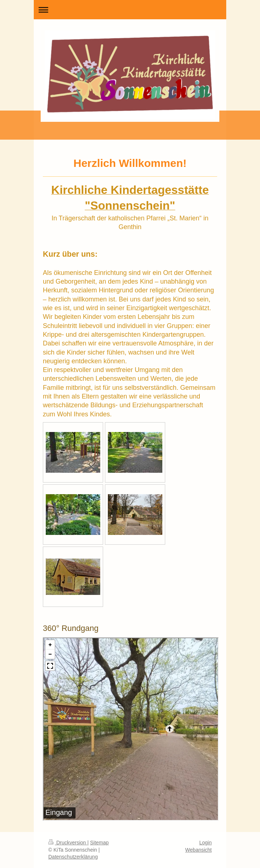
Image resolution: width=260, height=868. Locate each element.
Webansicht (198, 850)
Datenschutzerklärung (73, 857)
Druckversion (68, 843)
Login (206, 843)
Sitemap (99, 843)
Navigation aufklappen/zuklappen (130, 10)
